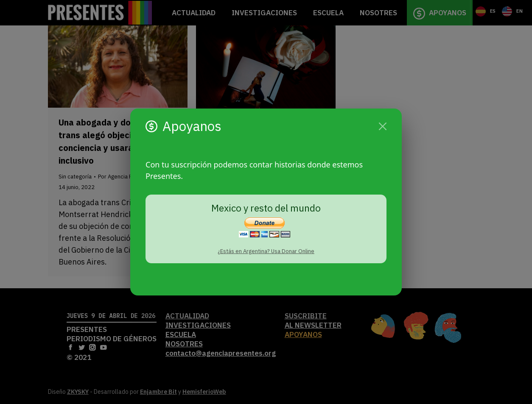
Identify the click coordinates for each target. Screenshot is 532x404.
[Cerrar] (383, 126)
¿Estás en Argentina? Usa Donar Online (266, 251)
